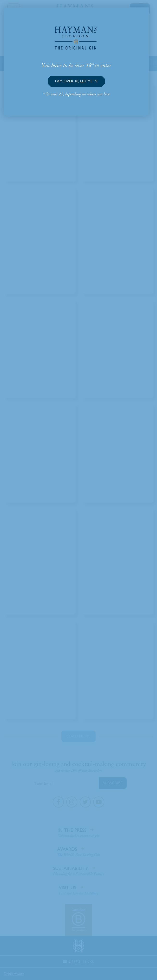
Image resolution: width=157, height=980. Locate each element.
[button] (76, 81)
